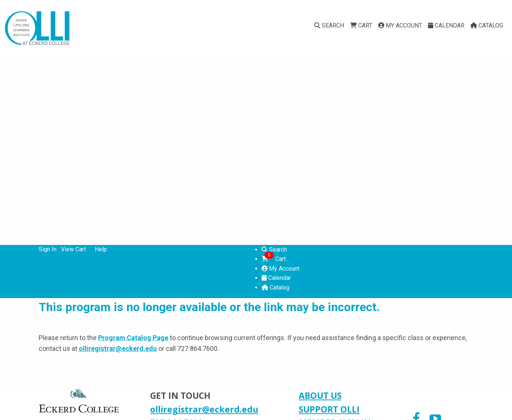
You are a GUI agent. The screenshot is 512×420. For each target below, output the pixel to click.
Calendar (446, 25)
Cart (361, 25)
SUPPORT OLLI (329, 409)
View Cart (73, 249)
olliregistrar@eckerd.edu (118, 348)
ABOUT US (320, 395)
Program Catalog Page (133, 338)
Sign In (48, 249)
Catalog (487, 25)
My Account (400, 25)
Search (329, 25)
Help (101, 249)
